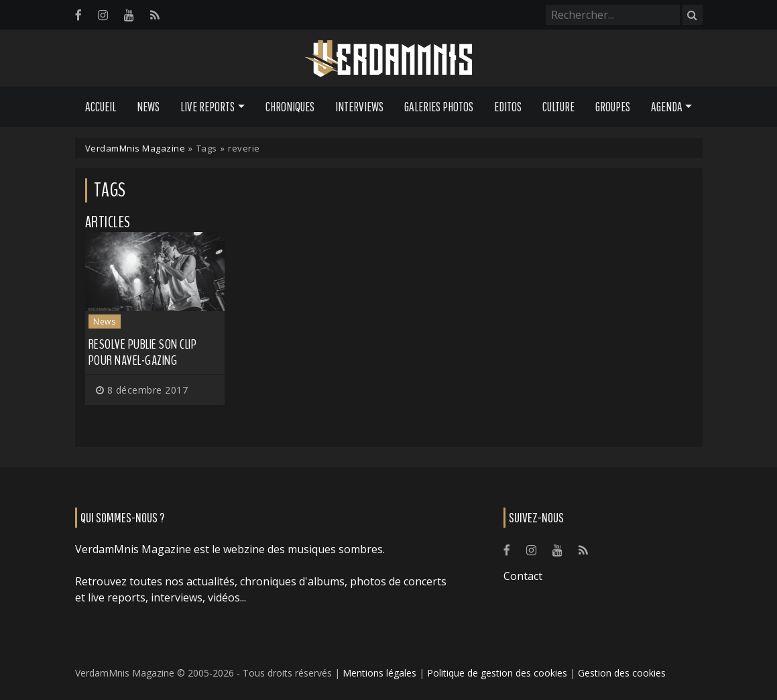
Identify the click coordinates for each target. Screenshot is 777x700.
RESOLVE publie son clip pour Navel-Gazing (143, 352)
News (148, 107)
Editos (508, 107)
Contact (523, 576)
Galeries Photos (439, 107)
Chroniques (290, 107)
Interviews (359, 107)
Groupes (613, 107)
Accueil (101, 107)
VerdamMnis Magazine (135, 148)
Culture (558, 107)
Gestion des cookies (622, 673)
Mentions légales (379, 673)
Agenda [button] (667, 107)
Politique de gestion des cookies (497, 673)
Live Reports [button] (207, 107)
